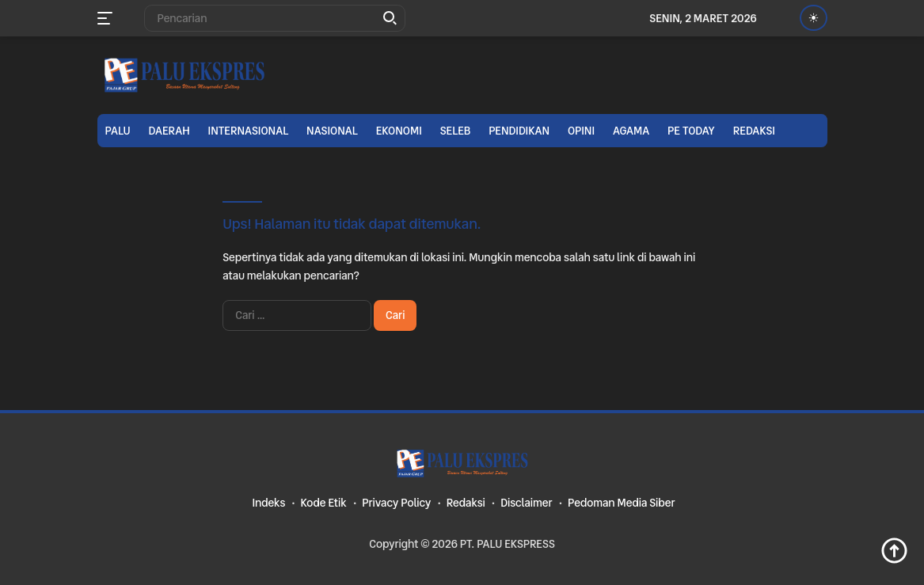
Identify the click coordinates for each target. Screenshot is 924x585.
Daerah (169, 131)
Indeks (268, 503)
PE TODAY (691, 131)
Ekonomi (399, 131)
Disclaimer (526, 503)
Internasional (249, 131)
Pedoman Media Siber (622, 503)
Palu (118, 131)
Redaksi (754, 131)
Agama (631, 131)
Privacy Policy (396, 503)
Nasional (332, 131)
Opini (581, 131)
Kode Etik (324, 503)
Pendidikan (519, 131)
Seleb (456, 131)
